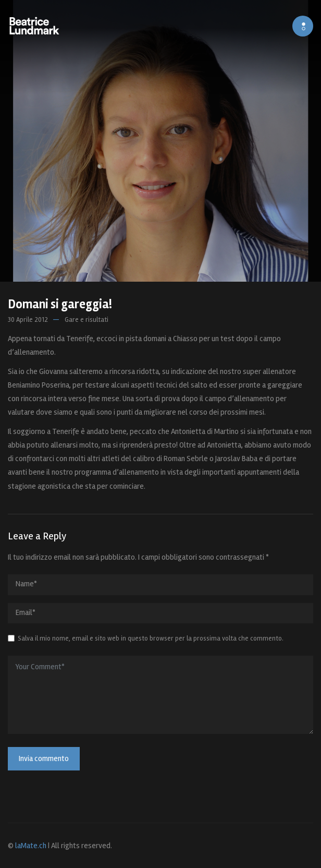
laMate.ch (31, 846)
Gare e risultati (87, 320)
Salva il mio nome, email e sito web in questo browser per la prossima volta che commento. (151, 638)
